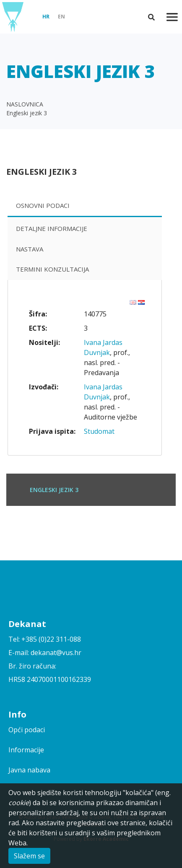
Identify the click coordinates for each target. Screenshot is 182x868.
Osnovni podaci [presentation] (43, 205)
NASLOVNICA (25, 104)
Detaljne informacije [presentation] (52, 228)
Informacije (26, 750)
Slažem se (29, 856)
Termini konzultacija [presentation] (52, 269)
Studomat (99, 431)
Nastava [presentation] (30, 249)
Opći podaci (27, 730)
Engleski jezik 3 (27, 113)
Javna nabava (29, 770)
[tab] (85, 206)
